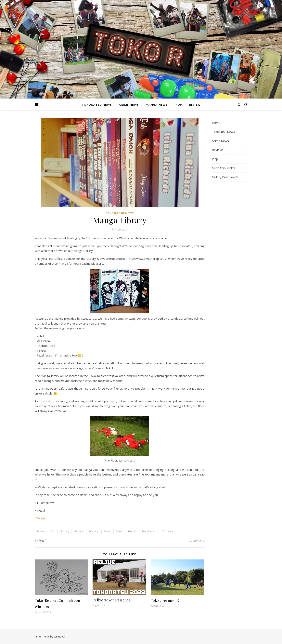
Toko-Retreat (149, 531)
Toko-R (132, 531)
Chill (53, 531)
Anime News (129, 104)
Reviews (218, 150)
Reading (93, 531)
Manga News (157, 104)
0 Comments (197, 541)
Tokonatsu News (97, 104)
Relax (107, 531)
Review (195, 104)
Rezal (42, 540)
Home (216, 123)
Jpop (178, 104)
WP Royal (59, 637)
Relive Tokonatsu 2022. (112, 600)
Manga (79, 531)
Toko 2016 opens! (165, 600)
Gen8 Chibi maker (224, 168)
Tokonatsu (168, 531)
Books (41, 531)
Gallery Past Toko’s (225, 177)
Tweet (41, 518)
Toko (119, 531)
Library (65, 531)
